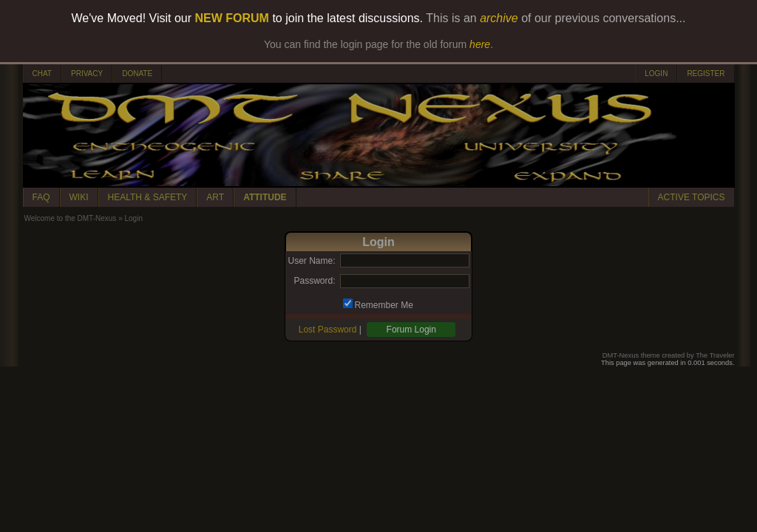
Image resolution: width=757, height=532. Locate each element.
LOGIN (656, 74)
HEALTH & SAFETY (148, 197)
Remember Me (384, 305)
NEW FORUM (232, 18)
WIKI (79, 197)
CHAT (42, 74)
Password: (314, 281)
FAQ (41, 197)
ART (215, 197)
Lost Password (328, 330)
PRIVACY (87, 74)
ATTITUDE (265, 197)
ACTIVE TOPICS (692, 197)
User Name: (311, 261)
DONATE (137, 74)
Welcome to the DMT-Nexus (71, 218)
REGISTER (706, 74)
